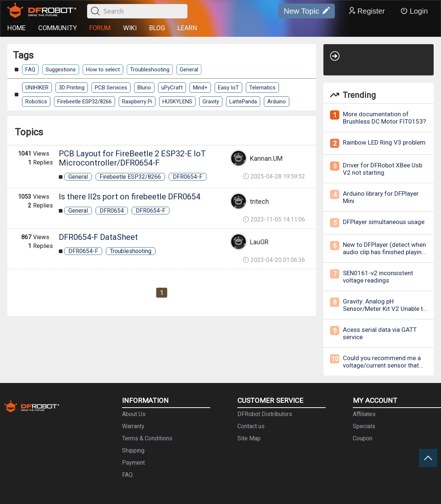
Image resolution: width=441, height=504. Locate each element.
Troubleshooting (150, 70)
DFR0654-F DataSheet (98, 237)
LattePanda (243, 102)
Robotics (36, 102)
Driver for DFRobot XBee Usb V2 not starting (383, 169)
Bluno (144, 88)
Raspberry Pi (137, 102)
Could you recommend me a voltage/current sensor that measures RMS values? (382, 365)
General (189, 70)
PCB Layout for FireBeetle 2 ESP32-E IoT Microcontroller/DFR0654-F (132, 158)
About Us (134, 414)
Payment (133, 463)
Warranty (133, 426)
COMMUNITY (58, 28)
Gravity (211, 102)
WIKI (130, 28)
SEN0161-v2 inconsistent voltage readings (378, 277)
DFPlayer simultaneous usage (384, 222)
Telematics (262, 88)
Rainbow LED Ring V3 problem (384, 142)
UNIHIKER (37, 88)
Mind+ (200, 88)
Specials (364, 426)
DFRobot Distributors (265, 414)
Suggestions (61, 70)
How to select (103, 70)
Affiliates (364, 414)
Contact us (251, 426)
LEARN (187, 28)
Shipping (133, 450)
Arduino (277, 102)
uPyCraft (172, 88)
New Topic (307, 11)
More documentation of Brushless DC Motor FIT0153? (384, 118)
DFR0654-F (188, 177)
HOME (17, 28)
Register (366, 11)
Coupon (363, 438)
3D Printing (72, 88)
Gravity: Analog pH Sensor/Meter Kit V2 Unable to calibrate (385, 309)
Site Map (249, 438)
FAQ (30, 70)
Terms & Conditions (147, 438)
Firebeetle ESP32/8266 (85, 102)
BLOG (157, 28)
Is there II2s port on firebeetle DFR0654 (130, 197)
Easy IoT (228, 88)
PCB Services (111, 88)
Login (414, 11)
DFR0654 (112, 211)
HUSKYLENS (177, 102)
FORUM (100, 28)
